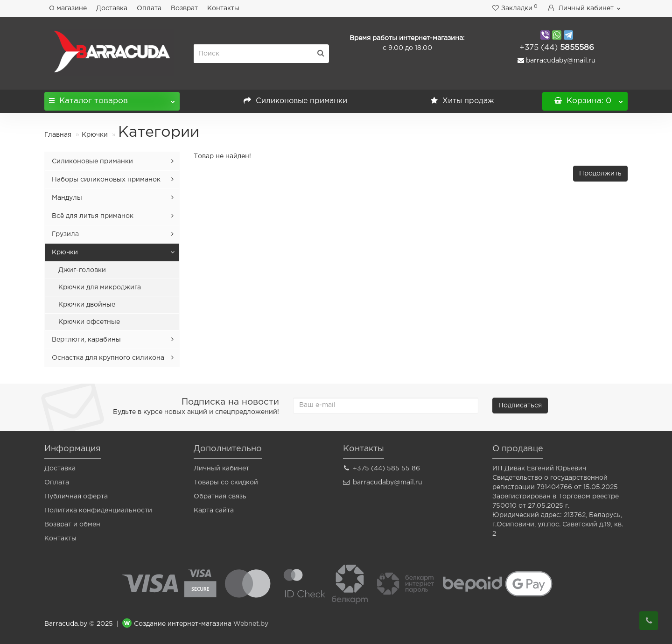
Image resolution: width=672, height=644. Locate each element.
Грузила (65, 234)
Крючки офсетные (89, 322)
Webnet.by (251, 624)
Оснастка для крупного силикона (108, 358)
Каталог (112, 98)
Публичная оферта (76, 497)
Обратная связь (220, 497)
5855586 (557, 48)
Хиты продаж (462, 101)
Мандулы (67, 198)
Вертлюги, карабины (86, 340)
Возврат (184, 8)
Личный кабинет (221, 469)
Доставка (112, 8)
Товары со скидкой (226, 483)
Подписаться (520, 406)
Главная (58, 135)
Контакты (223, 8)
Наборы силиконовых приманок (106, 180)
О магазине (68, 8)
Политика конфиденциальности (98, 511)
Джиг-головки (82, 270)
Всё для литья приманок (93, 216)
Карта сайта (214, 511)
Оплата (149, 8)
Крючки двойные (87, 305)
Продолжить (600, 174)
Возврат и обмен (72, 525)
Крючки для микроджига (100, 287)
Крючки (95, 135)
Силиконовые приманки (295, 101)
